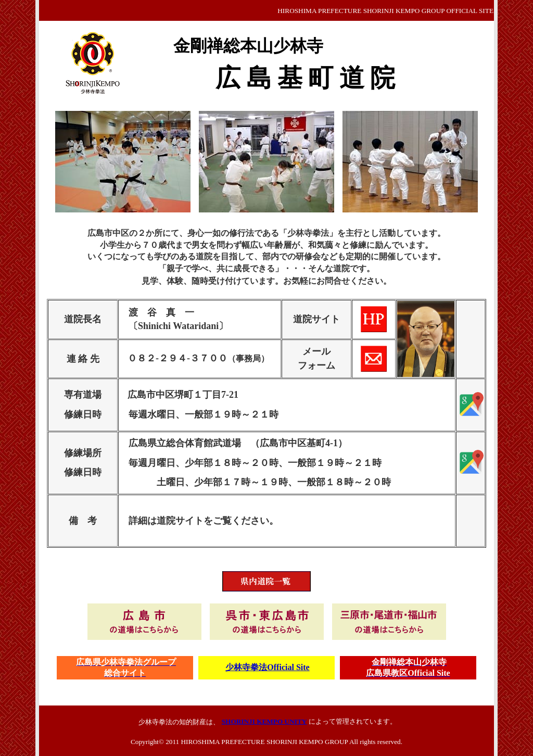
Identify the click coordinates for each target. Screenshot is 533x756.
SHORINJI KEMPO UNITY (264, 721)
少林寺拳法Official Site (267, 667)
